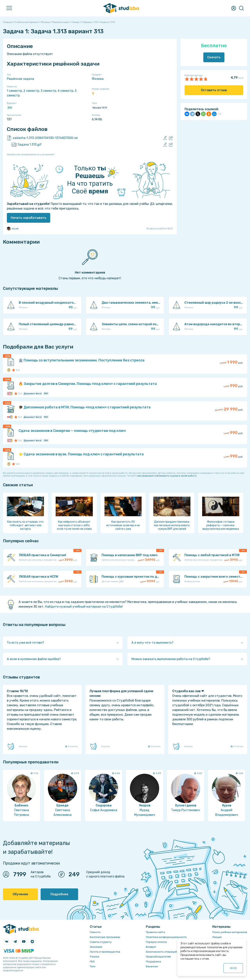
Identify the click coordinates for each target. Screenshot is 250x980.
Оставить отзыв (214, 90)
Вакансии (152, 966)
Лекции (217, 937)
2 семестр (31, 91)
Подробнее (59, 894)
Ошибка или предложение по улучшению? (31, 154)
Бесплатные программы (105, 937)
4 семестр (65, 91)
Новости (95, 932)
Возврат (151, 947)
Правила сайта (155, 932)
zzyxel (13, 229)
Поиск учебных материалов (230, 932)
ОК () (233, 968)
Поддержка (153, 962)
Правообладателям (158, 957)
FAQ (92, 962)
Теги (93, 966)
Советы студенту (101, 942)
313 (10, 108)
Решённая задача (20, 79)
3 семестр (48, 91)
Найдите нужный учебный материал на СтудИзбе (83, 607)
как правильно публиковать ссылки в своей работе (167, 476)
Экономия (96, 947)
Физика (98, 79)
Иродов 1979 (100, 108)
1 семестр (14, 91)
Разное (95, 957)
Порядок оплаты (156, 942)
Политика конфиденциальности (166, 937)
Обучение (20, 894)
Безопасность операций (161, 952)
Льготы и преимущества (105, 952)
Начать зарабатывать (29, 218)
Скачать (214, 57)
